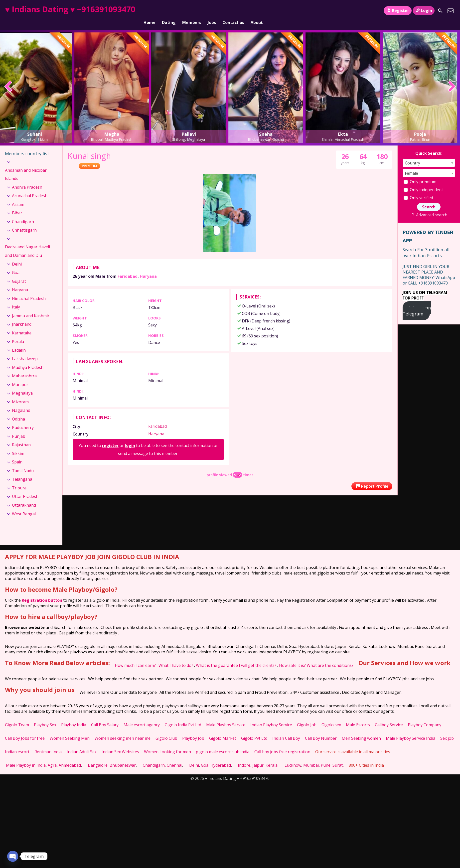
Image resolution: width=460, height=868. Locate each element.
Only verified (418, 189)
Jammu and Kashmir (31, 307)
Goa (16, 264)
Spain (17, 453)
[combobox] (429, 154)
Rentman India (48, 743)
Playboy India (74, 716)
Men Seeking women (361, 730)
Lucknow (293, 757)
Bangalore (98, 757)
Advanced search (429, 206)
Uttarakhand (24, 497)
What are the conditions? (330, 657)
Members (192, 11)
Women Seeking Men (70, 730)
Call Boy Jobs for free (25, 730)
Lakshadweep (25, 350)
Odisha (18, 411)
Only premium (420, 173)
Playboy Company (425, 716)
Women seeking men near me (123, 730)
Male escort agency (142, 716)
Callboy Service (389, 716)
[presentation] (8, 78)
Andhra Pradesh (27, 179)
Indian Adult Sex (82, 743)
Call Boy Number (321, 730)
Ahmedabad (70, 757)
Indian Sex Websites (120, 743)
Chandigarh (23, 213)
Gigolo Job (307, 716)
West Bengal (24, 505)
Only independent (423, 181)
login (130, 437)
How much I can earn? (135, 657)
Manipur (20, 376)
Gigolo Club (166, 730)
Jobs (212, 11)
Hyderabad (221, 757)
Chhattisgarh (24, 222)
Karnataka (22, 324)
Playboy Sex (45, 716)
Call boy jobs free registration (282, 743)
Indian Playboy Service (271, 716)
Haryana (148, 268)
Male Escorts (358, 716)
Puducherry (23, 419)
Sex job (447, 730)
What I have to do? (176, 657)
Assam (18, 196)
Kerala (18, 333)
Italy (16, 298)
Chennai (174, 757)
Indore (244, 757)
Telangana (22, 471)
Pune (326, 757)
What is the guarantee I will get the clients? (236, 657)
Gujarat (19, 273)
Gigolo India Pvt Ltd (183, 716)
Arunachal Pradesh (30, 187)
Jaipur (258, 757)
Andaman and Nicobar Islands (26, 166)
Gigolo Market (223, 730)
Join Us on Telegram (417, 302)
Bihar (17, 204)
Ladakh (19, 342)
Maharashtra (24, 367)
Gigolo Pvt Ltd (254, 730)
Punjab (19, 428)
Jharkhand (22, 316)
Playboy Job (193, 730)
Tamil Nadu (23, 462)
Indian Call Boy (286, 730)
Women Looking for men (167, 743)
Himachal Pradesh (29, 290)
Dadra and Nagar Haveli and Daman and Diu (27, 243)
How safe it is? (292, 657)
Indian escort (17, 743)
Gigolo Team (17, 716)
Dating (169, 11)
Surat (338, 757)
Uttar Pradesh (25, 488)
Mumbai (311, 757)
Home (150, 11)
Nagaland (21, 402)
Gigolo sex (331, 716)
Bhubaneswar (123, 757)
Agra (52, 757)
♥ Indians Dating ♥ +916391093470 (70, 9)
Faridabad (128, 268)
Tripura (19, 479)
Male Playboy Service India (411, 730)
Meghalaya (22, 385)
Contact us (233, 11)
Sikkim (18, 445)
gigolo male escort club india (223, 743)
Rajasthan (21, 436)
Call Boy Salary (105, 716)
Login (424, 10)
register (110, 437)
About (257, 11)
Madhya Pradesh (28, 359)
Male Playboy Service (226, 716)
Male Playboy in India (26, 757)
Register (397, 10)
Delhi (17, 255)
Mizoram (20, 393)
